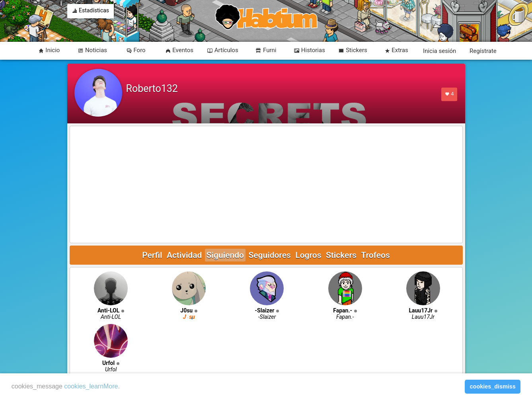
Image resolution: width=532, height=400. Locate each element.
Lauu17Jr (421, 310)
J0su (186, 310)
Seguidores (269, 255)
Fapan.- (343, 310)
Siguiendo (225, 255)
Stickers (341, 255)
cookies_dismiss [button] (493, 386)
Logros (308, 255)
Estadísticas (91, 11)
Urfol (108, 363)
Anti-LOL (108, 310)
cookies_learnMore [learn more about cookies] (91, 386)
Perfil (152, 255)
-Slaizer (265, 310)
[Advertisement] (266, 185)
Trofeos (375, 255)
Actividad (184, 255)
